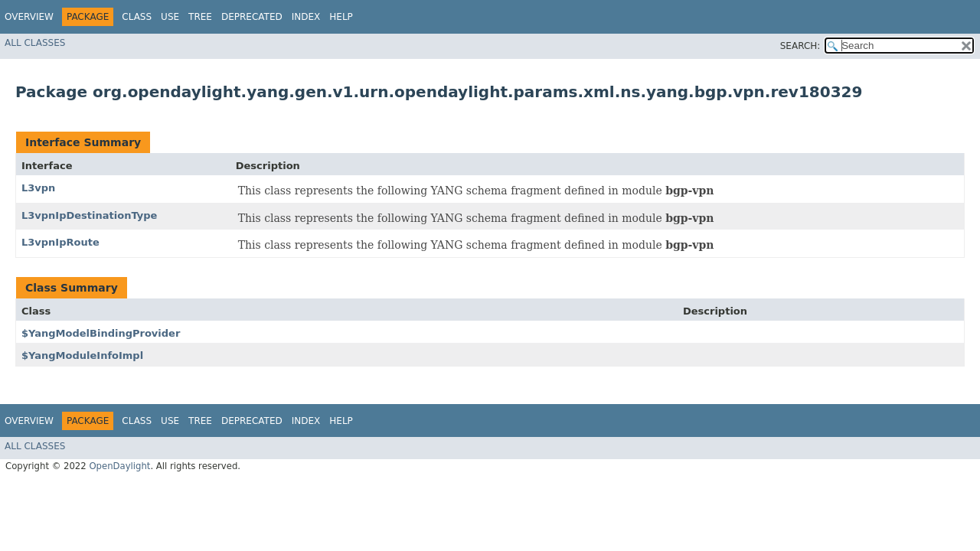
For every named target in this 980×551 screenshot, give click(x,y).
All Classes (35, 43)
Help (341, 17)
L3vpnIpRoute (60, 242)
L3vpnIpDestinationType (89, 215)
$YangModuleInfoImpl (82, 355)
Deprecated (252, 17)
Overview (29, 17)
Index (306, 17)
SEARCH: (800, 46)
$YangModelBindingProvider (101, 333)
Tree (200, 17)
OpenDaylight (119, 466)
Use (170, 17)
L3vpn (38, 188)
